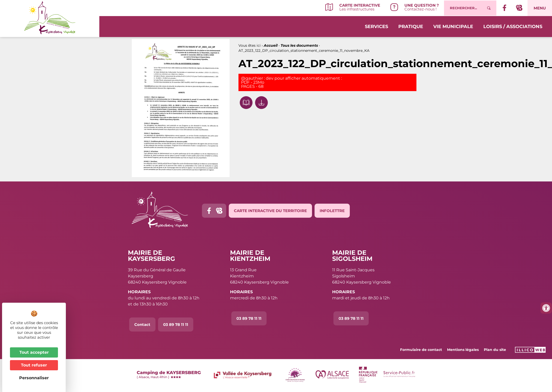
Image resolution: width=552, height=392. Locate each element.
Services (376, 26)
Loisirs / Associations (513, 26)
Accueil (271, 45)
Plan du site (495, 350)
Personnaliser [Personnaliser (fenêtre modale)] (34, 378)
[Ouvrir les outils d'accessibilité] (546, 308)
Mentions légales (463, 350)
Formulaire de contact (421, 350)
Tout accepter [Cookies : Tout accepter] (34, 352)
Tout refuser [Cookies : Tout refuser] (34, 365)
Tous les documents (299, 45)
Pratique (411, 26)
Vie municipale (453, 26)
